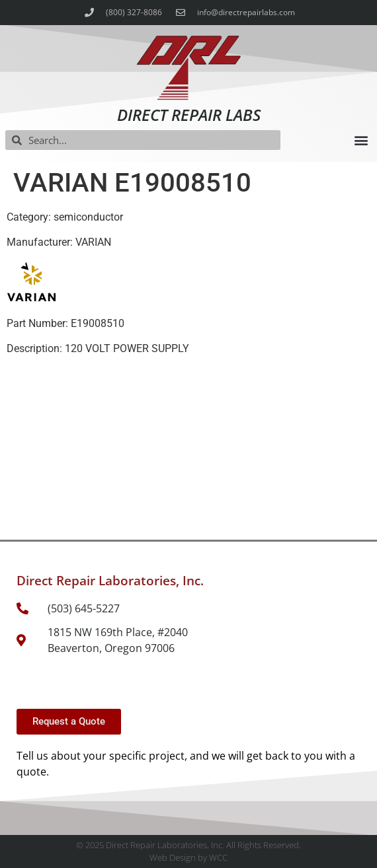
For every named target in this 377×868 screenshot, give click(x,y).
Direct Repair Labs (189, 115)
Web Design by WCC (188, 857)
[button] (361, 140)
